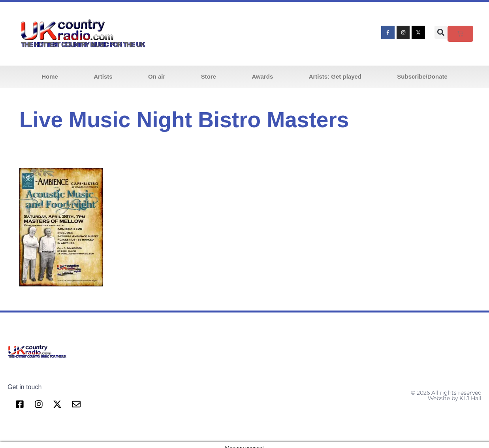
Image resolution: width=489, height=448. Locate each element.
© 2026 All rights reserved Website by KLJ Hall (446, 395)
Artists (103, 76)
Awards (262, 76)
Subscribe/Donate (422, 76)
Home (50, 76)
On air (157, 76)
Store (209, 76)
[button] (441, 32)
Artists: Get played (335, 76)
